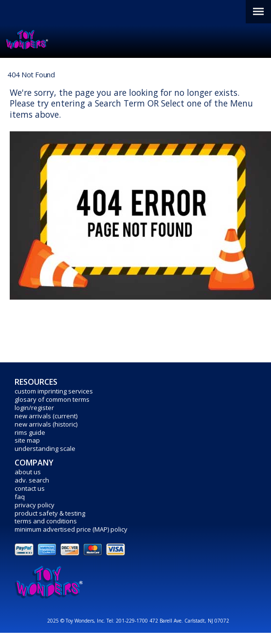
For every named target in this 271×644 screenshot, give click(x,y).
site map (27, 440)
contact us (30, 488)
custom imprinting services (54, 391)
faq (20, 497)
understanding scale (45, 448)
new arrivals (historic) (46, 424)
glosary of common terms (52, 399)
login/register (34, 408)
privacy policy (35, 505)
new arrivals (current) (46, 416)
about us (28, 472)
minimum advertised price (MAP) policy (71, 529)
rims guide (30, 432)
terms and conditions (46, 521)
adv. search (32, 480)
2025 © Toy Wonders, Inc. (77, 621)
